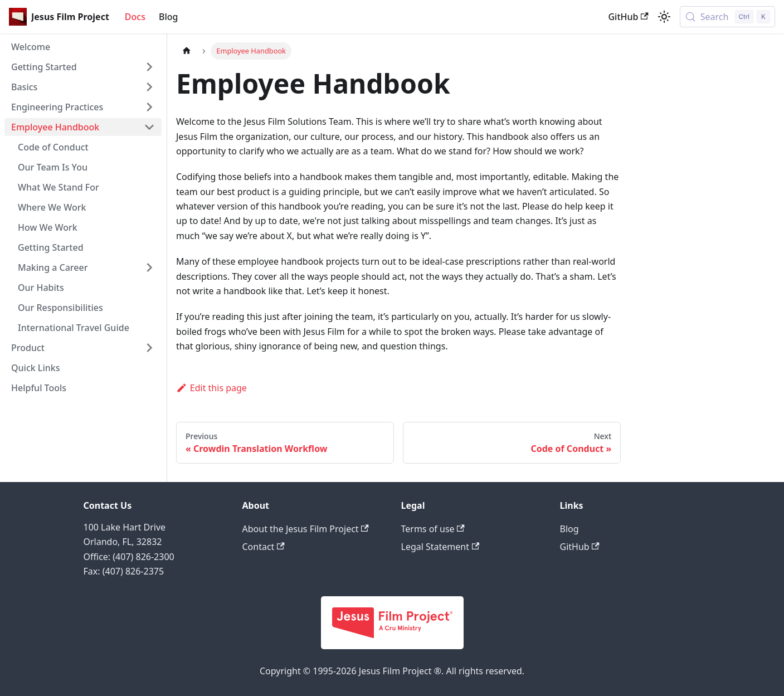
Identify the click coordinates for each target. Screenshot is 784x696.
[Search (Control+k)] (727, 17)
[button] (83, 67)
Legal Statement (440, 547)
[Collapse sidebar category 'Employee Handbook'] (149, 127)
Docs (135, 17)
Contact (264, 547)
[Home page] (187, 51)
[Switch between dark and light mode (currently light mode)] (664, 17)
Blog (168, 17)
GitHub (628, 17)
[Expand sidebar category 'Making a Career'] (149, 267)
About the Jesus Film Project (306, 529)
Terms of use (433, 529)
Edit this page (211, 388)
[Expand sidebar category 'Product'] (149, 348)
